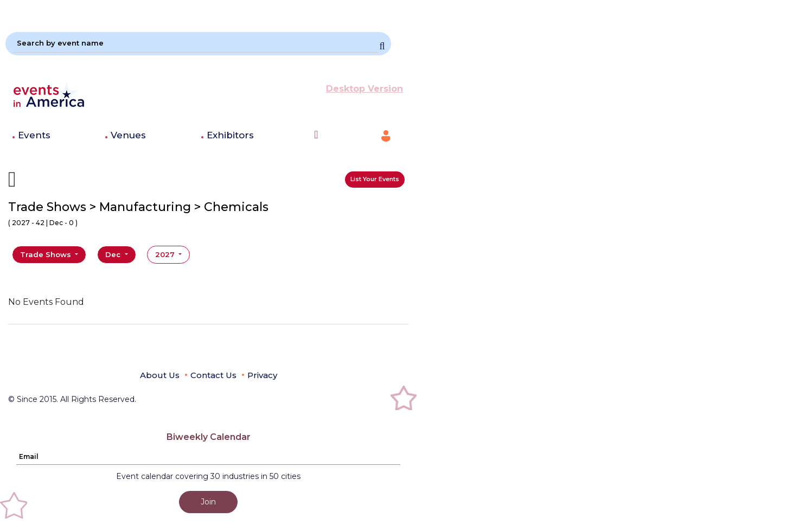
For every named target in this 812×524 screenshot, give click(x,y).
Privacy (262, 375)
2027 (166, 254)
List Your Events (375, 179)
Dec (114, 254)
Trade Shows (47, 254)
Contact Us (213, 375)
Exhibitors (230, 135)
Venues (128, 135)
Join (208, 502)
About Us (160, 375)
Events (34, 135)
